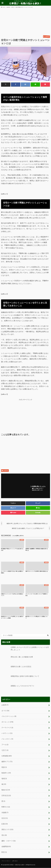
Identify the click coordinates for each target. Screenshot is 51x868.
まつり (5, 711)
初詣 (4, 767)
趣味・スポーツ (9, 841)
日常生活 (6, 796)
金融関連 (6, 471)
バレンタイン (7, 739)
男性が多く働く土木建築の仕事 (17, 660)
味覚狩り (6, 773)
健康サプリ (7, 762)
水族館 (5, 813)
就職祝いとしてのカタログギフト (18, 689)
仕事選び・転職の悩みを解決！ (25, 3)
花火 (4, 835)
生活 (5, 818)
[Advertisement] (25, 21)
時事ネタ (6, 807)
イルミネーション (9, 716)
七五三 (5, 750)
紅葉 (5, 824)
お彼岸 (5, 705)
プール (5, 745)
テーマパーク (7, 728)
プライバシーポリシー (6, 861)
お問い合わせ (15, 861)
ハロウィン (7, 733)
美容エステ (7, 830)
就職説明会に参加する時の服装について (20, 679)
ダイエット (7, 722)
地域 (4, 779)
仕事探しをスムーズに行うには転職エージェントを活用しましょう (25, 651)
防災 (4, 852)
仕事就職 (7, 756)
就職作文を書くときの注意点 (16, 670)
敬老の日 (6, 790)
